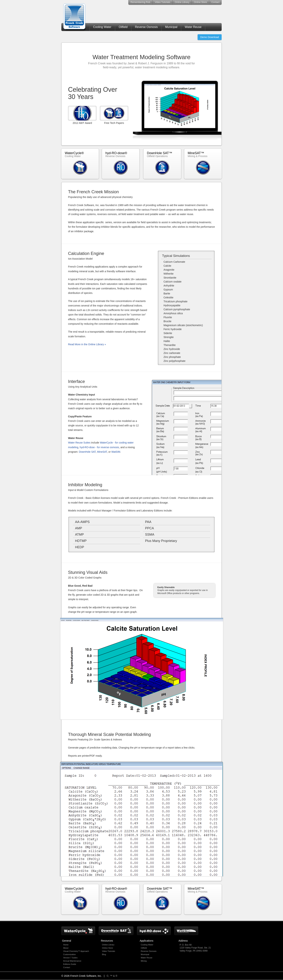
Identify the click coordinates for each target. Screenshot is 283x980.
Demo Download (210, 37)
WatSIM (116, 452)
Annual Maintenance (72, 961)
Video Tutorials (162, 2)
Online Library (182, 2)
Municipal (171, 27)
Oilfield (123, 27)
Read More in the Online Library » (87, 344)
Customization (69, 954)
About (66, 948)
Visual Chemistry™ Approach (76, 951)
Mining (144, 961)
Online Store (200, 2)
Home (66, 945)
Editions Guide (70, 964)
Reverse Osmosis (146, 27)
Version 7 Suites (70, 958)
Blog (104, 954)
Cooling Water (102, 27)
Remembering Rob (140, 2)
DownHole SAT (87, 452)
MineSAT (102, 452)
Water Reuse (193, 27)
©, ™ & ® (112, 976)
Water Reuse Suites (79, 443)
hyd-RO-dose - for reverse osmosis (99, 447)
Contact (215, 2)
